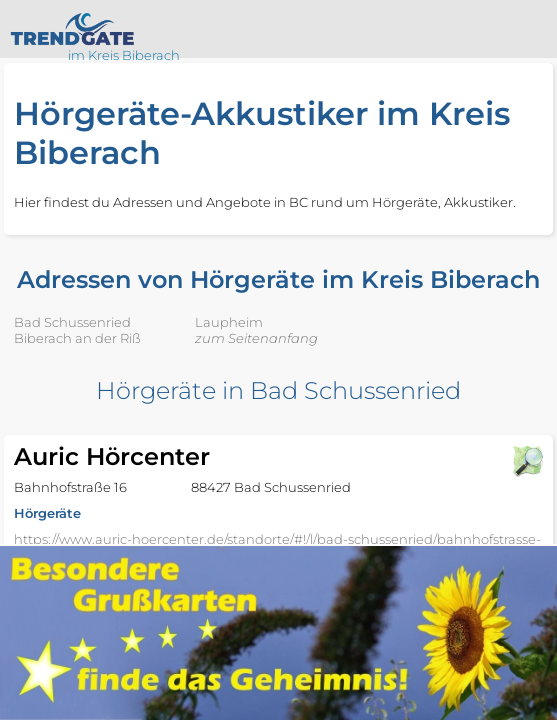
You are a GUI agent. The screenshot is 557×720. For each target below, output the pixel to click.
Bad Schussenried (72, 322)
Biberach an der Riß (77, 338)
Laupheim (229, 322)
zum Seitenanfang (256, 338)
